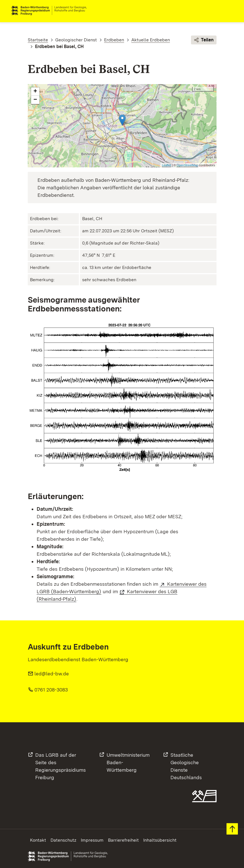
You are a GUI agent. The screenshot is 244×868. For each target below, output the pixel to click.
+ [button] (35, 92)
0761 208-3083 (51, 690)
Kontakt (38, 840)
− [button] (35, 100)
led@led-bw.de (52, 674)
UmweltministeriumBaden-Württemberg (128, 762)
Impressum (92, 840)
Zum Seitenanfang (232, 829)
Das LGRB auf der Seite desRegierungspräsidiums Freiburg (61, 766)
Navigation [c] (228, 11)
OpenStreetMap (187, 165)
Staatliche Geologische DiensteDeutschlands (186, 766)
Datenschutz (63, 840)
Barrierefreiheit (123, 840)
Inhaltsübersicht (160, 840)
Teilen (204, 40)
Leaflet (166, 165)
